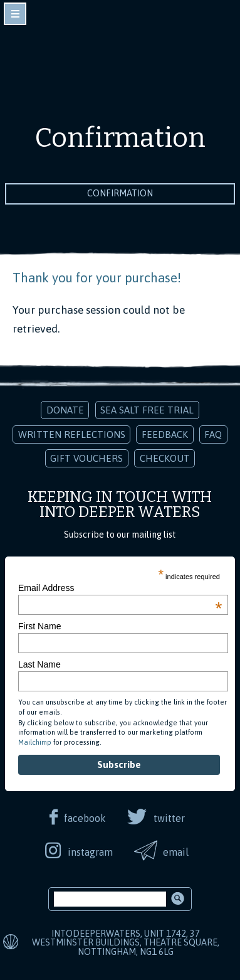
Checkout (165, 458)
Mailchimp (35, 742)
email (176, 852)
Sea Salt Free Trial (147, 410)
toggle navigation (15, 14)
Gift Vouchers (86, 458)
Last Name (39, 664)
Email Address (120, 588)
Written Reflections (72, 434)
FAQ (213, 434)
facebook (85, 818)
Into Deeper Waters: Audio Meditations (120, 61)
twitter (169, 818)
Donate (65, 410)
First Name (39, 626)
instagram (90, 852)
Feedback (165, 434)
